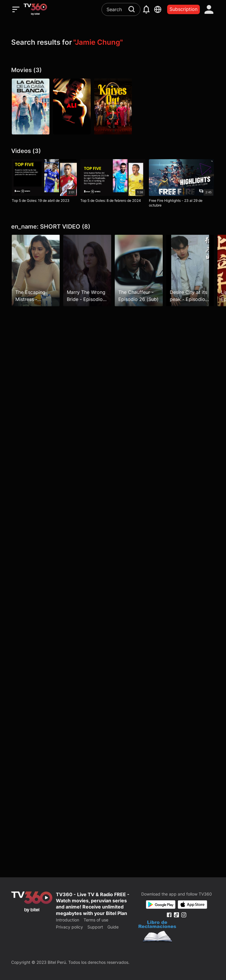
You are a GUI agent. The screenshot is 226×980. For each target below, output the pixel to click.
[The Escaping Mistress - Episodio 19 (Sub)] (36, 270)
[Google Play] (161, 905)
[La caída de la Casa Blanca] (31, 107)
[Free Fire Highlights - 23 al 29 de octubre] (181, 184)
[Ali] (72, 107)
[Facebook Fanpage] (169, 915)
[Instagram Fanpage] (184, 915)
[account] (209, 9)
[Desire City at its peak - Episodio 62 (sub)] (190, 270)
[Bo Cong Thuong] (157, 932)
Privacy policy (69, 927)
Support (95, 927)
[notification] (146, 9)
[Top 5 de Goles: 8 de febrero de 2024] (113, 182)
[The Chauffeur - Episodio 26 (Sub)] (139, 270)
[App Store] (192, 905)
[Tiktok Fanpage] (176, 915)
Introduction (68, 920)
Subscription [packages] (183, 9)
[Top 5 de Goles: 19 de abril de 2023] (44, 182)
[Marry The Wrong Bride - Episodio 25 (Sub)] (87, 270)
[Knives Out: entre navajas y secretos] (113, 107)
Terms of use (96, 920)
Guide (113, 927)
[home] (35, 9)
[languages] (158, 9)
